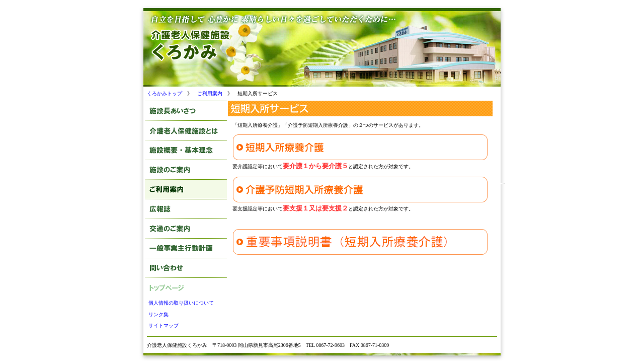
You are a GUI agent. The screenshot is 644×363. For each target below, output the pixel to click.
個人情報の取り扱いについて (181, 303)
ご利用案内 (210, 93)
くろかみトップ (165, 93)
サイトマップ (164, 325)
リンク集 (158, 314)
